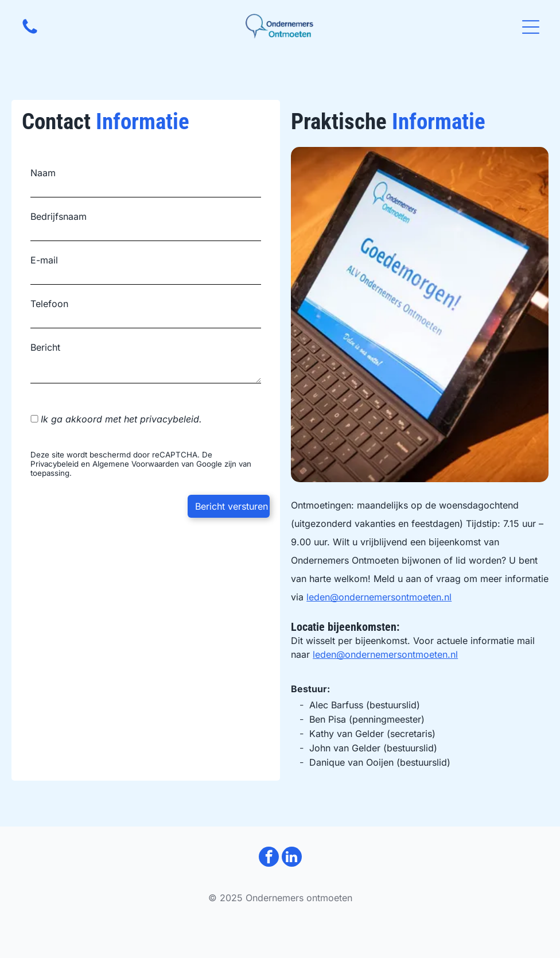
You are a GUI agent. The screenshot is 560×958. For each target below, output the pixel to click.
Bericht (45, 347)
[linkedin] (292, 858)
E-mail (44, 260)
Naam (43, 173)
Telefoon (49, 304)
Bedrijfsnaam (59, 216)
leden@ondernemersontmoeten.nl (379, 597)
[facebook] (269, 858)
